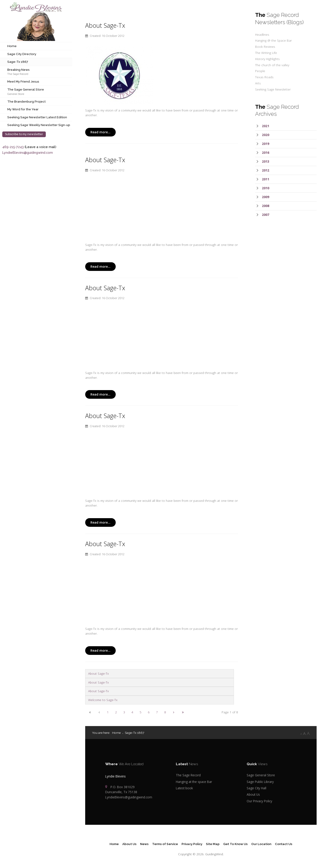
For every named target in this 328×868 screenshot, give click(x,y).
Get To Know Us (235, 844)
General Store (16, 94)
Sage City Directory (22, 54)
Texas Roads (264, 77)
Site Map (213, 844)
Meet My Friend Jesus (23, 81)
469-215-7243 (13, 147)
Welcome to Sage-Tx (103, 700)
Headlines (262, 34)
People (260, 71)
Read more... (100, 132)
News (144, 844)
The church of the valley (272, 65)
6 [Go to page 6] (149, 712)
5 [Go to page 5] (141, 712)
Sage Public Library (260, 782)
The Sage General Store (26, 89)
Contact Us (284, 844)
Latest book (184, 788)
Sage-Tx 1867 (18, 62)
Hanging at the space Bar (194, 782)
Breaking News (18, 70)
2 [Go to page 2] (116, 712)
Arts (258, 83)
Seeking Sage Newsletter (273, 89)
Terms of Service (165, 844)
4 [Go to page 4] (132, 712)
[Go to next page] (174, 712)
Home (12, 46)
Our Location (261, 844)
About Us (253, 794)
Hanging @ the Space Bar (273, 40)
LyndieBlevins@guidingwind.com (28, 153)
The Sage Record (18, 74)
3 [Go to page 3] (124, 712)
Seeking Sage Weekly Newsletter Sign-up (39, 125)
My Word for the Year (23, 109)
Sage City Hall (256, 788)
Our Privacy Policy (259, 801)
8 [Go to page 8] (165, 712)
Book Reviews (265, 47)
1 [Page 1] (108, 712)
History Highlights (267, 59)
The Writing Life (266, 53)
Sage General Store (261, 775)
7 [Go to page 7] (157, 712)
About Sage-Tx (105, 25)
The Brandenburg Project (26, 101)
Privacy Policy (192, 844)
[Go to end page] (183, 712)
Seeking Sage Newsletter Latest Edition (37, 117)
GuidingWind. (214, 854)
